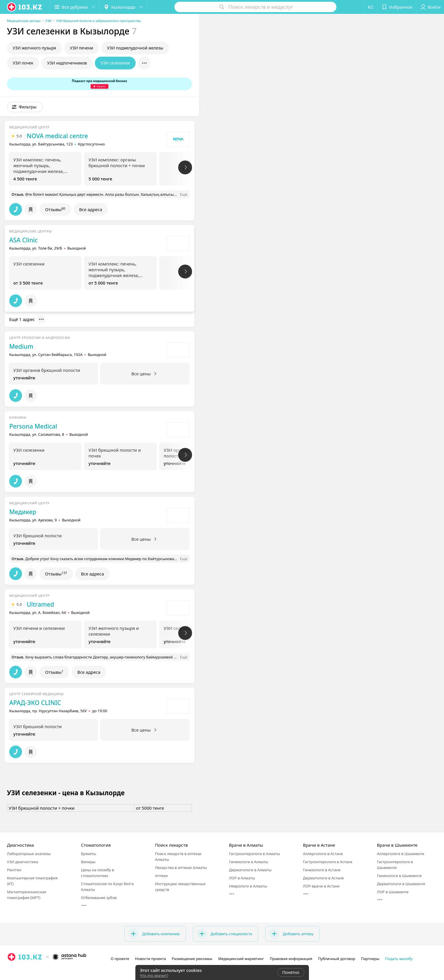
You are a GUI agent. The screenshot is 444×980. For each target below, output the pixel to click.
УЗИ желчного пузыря (34, 48)
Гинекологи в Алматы (248, 862)
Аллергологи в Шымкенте (400, 854)
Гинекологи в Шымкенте (399, 876)
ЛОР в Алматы (242, 878)
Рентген (14, 870)
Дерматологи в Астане (323, 878)
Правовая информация (291, 959)
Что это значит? (154, 975)
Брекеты (89, 854)
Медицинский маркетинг (241, 959)
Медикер (23, 512)
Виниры (88, 862)
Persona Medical (33, 426)
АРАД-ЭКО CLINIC (35, 703)
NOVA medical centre (57, 136)
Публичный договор (337, 959)
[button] (75, 7)
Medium (21, 346)
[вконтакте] (28, 970)
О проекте (120, 959)
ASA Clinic (23, 240)
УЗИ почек (23, 63)
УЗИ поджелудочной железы (135, 48)
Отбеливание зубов (99, 898)
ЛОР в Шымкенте (393, 892)
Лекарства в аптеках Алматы (181, 868)
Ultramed (40, 604)
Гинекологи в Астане (322, 870)
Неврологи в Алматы (248, 886)
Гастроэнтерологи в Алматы (254, 854)
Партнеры (370, 959)
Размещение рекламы (192, 959)
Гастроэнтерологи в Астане (328, 862)
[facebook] (20, 970)
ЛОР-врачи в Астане (321, 886)
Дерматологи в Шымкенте (401, 884)
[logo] (25, 7)
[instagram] (12, 970)
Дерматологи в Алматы (250, 870)
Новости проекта (151, 959)
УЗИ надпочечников (67, 63)
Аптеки (161, 876)
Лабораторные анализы (29, 854)
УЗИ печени (82, 48)
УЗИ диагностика (23, 862)
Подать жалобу (399, 959)
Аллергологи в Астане (323, 854)
